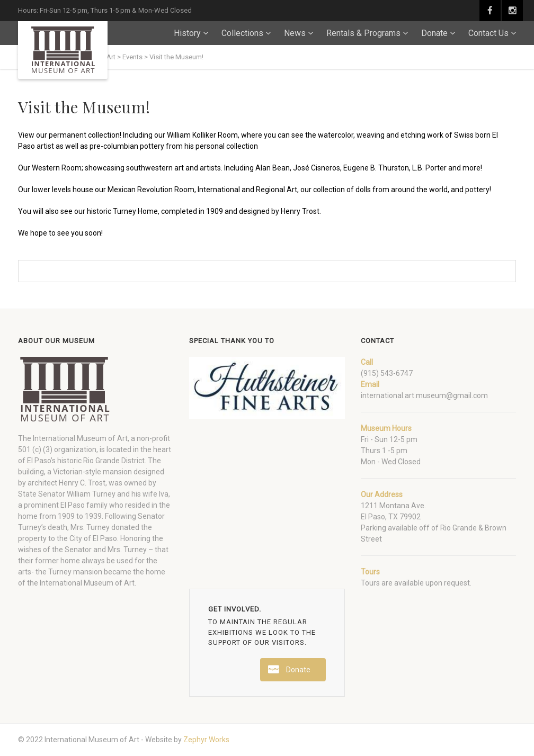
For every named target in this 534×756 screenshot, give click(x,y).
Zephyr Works (206, 740)
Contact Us (488, 33)
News (295, 33)
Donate (434, 33)
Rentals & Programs (363, 33)
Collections (242, 33)
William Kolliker (192, 135)
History (187, 33)
